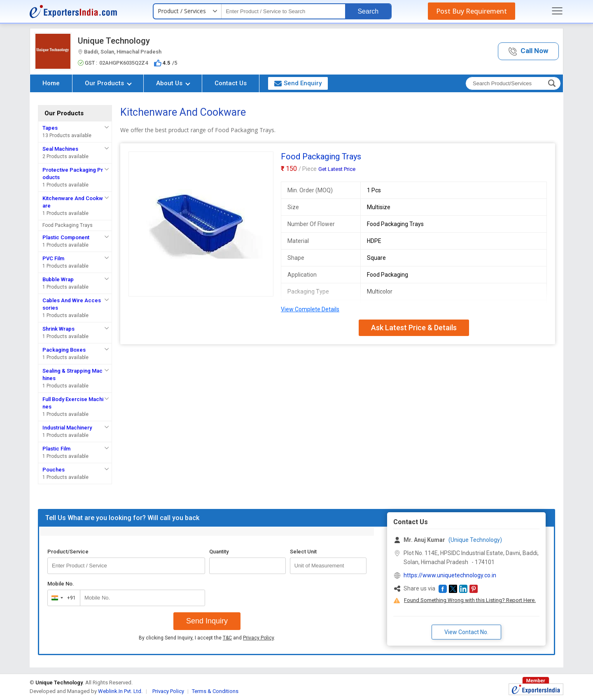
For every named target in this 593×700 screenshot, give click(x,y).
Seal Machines (60, 149)
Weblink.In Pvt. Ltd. (120, 691)
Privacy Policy (258, 638)
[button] (528, 51)
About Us (173, 83)
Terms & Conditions (215, 691)
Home (51, 83)
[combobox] (62, 598)
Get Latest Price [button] (337, 169)
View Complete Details (310, 309)
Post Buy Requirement (472, 11)
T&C (227, 638)
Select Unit (303, 552)
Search (368, 11)
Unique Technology (114, 41)
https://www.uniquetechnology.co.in (450, 575)
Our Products (108, 83)
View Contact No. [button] (466, 632)
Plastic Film (56, 449)
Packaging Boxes (64, 350)
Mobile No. (61, 584)
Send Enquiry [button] (298, 83)
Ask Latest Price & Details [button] (414, 328)
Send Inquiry (207, 621)
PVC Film (53, 258)
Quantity (219, 552)
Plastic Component (66, 237)
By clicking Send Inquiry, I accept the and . (207, 638)
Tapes (50, 128)
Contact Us (231, 83)
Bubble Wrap (58, 279)
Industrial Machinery (67, 428)
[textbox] (283, 11)
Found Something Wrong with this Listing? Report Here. (470, 600)
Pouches (54, 470)
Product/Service (68, 552)
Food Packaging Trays (68, 225)
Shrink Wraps (58, 329)
